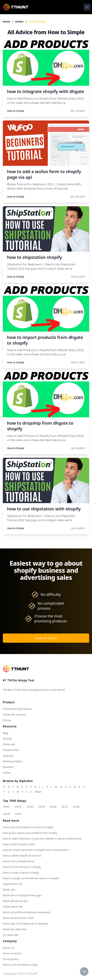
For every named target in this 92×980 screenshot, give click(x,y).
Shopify (7, 739)
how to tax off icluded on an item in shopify (28, 827)
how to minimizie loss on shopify (22, 867)
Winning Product (13, 761)
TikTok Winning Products (17, 709)
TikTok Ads (9, 744)
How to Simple (37, 22)
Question (8, 767)
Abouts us (9, 948)
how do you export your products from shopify (30, 833)
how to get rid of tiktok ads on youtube (25, 924)
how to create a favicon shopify (21, 873)
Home (6, 22)
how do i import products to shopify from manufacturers (36, 850)
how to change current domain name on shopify (31, 878)
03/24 (18, 814)
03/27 (65, 807)
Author (20, 22)
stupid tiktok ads (12, 884)
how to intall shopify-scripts (19, 844)
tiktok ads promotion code (18, 918)
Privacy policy (11, 959)
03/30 (30, 807)
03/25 (7, 814)
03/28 (53, 807)
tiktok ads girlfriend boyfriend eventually (26, 912)
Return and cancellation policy (20, 965)
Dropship (8, 756)
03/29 (42, 807)
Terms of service (12, 953)
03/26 (76, 807)
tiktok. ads (9, 890)
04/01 (7, 807)
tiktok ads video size (15, 929)
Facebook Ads (11, 750)
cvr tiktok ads (11, 935)
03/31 (18, 807)
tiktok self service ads (15, 901)
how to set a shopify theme (19, 861)
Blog (5, 733)
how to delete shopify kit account (22, 856)
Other (38, 792)
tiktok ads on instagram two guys (22, 895)
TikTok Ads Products (14, 715)
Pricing (7, 720)
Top (84, 971)
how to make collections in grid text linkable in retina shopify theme (42, 839)
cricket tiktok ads (13, 907)
